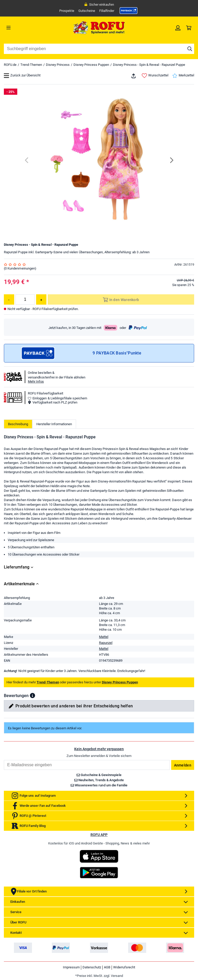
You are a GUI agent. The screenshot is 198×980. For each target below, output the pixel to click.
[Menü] (28, 28)
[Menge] (25, 299)
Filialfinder (107, 11)
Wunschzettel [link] (155, 76)
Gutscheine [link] (87, 11)
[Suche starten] (190, 49)
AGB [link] (107, 967)
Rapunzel (106, 643)
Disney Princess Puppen (91, 65)
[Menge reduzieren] (9, 299)
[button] (32, 696)
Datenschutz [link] (92, 967)
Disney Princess (58, 65)
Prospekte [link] (67, 11)
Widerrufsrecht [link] (124, 967)
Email (4, 760)
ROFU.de (10, 65)
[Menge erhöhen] (41, 299)
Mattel (104, 637)
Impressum (71, 967)
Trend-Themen (31, 65)
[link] (129, 11)
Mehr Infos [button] (36, 381)
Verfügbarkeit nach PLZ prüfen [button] (53, 402)
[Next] (171, 160)
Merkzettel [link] (183, 76)
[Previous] (27, 160)
